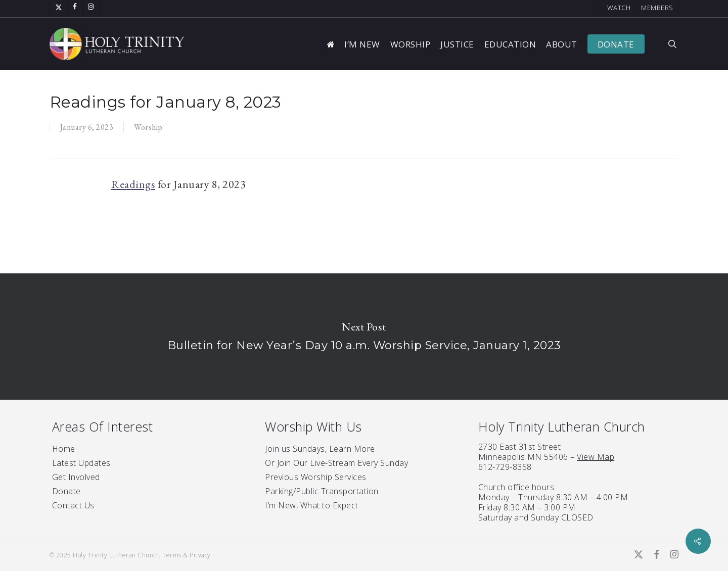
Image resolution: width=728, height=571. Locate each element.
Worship (148, 127)
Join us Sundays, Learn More (320, 449)
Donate (66, 491)
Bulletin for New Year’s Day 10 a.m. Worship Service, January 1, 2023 (364, 337)
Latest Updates (81, 463)
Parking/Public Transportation (322, 491)
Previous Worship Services (316, 477)
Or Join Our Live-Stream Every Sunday (336, 463)
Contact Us (73, 505)
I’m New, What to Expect (312, 505)
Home (64, 449)
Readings (133, 184)
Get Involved (76, 477)
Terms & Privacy (187, 555)
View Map (596, 457)
